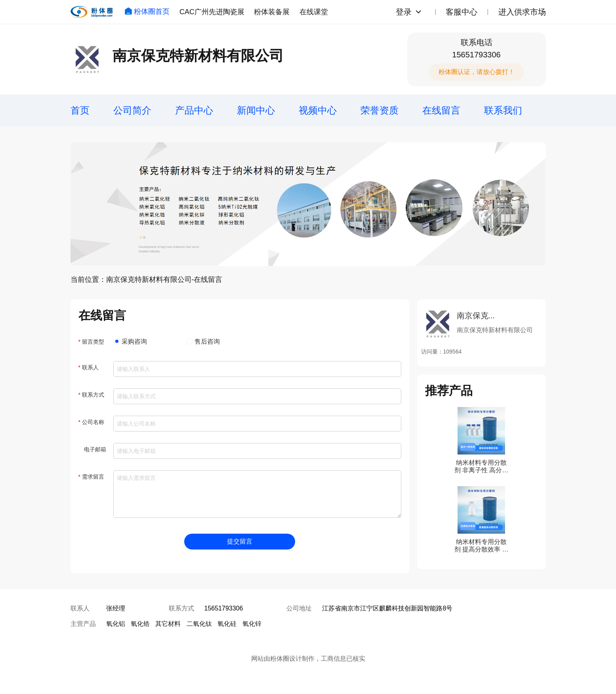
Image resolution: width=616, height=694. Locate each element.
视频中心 (318, 110)
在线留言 (441, 110)
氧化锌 (252, 624)
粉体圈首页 (147, 11)
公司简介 (132, 110)
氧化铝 (116, 624)
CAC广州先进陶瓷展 (212, 12)
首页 (80, 110)
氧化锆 (140, 624)
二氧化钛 (199, 624)
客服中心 (462, 12)
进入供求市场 (522, 12)
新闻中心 (256, 110)
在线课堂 (314, 12)
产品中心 (194, 110)
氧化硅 (227, 624)
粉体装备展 (272, 12)
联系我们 (503, 110)
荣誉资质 (380, 110)
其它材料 (168, 624)
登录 (404, 12)
